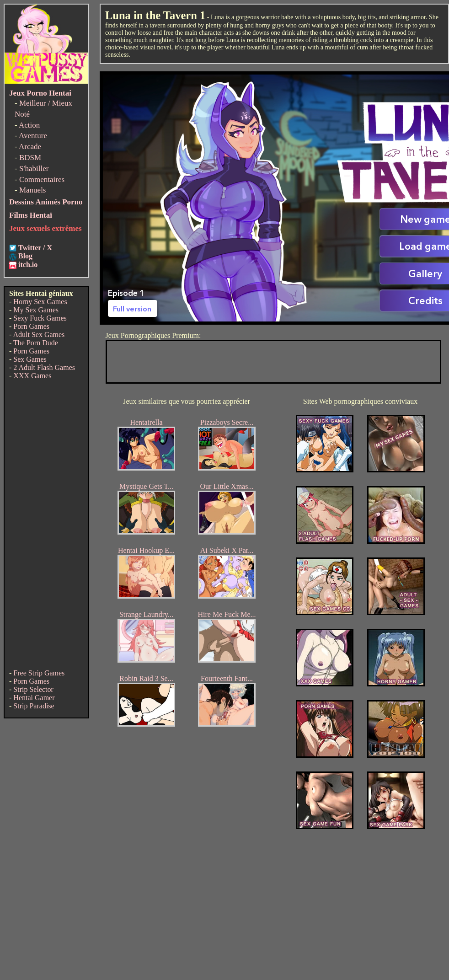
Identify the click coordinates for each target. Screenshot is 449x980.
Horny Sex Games (40, 302)
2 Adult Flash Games (44, 367)
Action (29, 125)
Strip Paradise (34, 706)
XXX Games (32, 376)
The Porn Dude (36, 343)
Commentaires (42, 179)
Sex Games (30, 359)
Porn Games (31, 326)
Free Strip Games (39, 673)
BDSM (30, 158)
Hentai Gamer (34, 698)
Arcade (30, 147)
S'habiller (34, 169)
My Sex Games (36, 310)
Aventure (33, 136)
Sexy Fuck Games (40, 318)
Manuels (33, 190)
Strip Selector (33, 689)
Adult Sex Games (39, 335)
